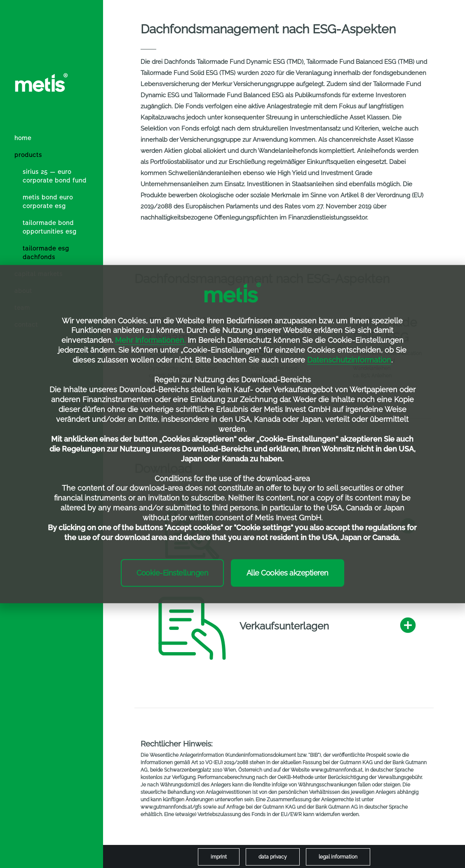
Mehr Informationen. (150, 340)
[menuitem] (56, 180)
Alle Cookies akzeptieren (288, 573)
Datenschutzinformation (349, 360)
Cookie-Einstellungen (172, 573)
